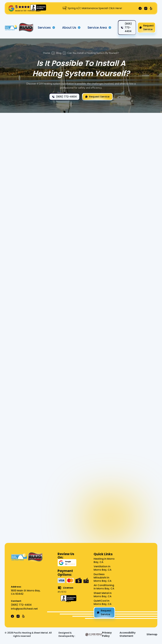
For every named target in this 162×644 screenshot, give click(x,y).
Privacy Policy (107, 634)
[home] (11, 28)
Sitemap (152, 635)
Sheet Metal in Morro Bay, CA (103, 595)
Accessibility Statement (128, 634)
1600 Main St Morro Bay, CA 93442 (26, 592)
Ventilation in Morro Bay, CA (103, 568)
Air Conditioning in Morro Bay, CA (104, 587)
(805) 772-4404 (21, 605)
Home (47, 53)
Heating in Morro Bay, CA (104, 561)
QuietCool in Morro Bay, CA (103, 603)
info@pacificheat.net (24, 609)
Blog (59, 53)
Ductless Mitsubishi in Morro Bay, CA (103, 578)
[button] (47, 28)
